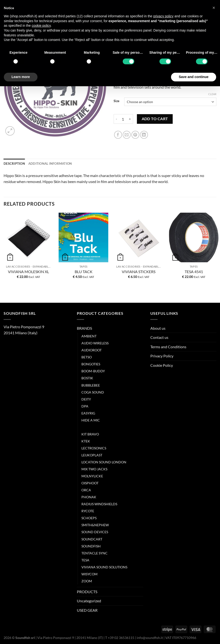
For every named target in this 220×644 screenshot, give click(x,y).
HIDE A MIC (91, 420)
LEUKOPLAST (92, 455)
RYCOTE (88, 511)
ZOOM (87, 581)
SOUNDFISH (91, 546)
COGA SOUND (93, 392)
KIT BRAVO (90, 434)
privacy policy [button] (163, 16)
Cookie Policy (162, 365)
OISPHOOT (90, 483)
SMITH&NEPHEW (95, 525)
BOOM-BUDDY (93, 371)
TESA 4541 (194, 272)
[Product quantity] (123, 119)
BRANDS (84, 328)
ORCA (86, 490)
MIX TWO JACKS (94, 469)
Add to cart (155, 119)
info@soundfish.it (150, 638)
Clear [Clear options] (212, 94)
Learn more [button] (21, 77)
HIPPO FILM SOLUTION (100, 427)
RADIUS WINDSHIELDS (99, 504)
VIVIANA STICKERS (139, 272)
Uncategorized (89, 601)
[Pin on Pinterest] (135, 135)
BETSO (87, 357)
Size (116, 101)
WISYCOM (89, 574)
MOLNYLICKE (92, 476)
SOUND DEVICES (95, 532)
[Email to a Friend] (127, 135)
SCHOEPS (89, 518)
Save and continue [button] (194, 77)
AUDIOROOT (92, 350)
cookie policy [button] (41, 26)
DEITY (86, 399)
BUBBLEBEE (91, 385)
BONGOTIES (91, 364)
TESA (85, 560)
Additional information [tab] (50, 164)
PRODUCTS (87, 592)
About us (158, 328)
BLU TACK (84, 272)
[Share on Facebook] (118, 135)
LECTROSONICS (94, 448)
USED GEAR (87, 610)
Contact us (159, 337)
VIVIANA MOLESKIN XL (28, 272)
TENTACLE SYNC (95, 553)
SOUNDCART (92, 539)
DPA (85, 406)
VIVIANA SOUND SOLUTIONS (104, 567)
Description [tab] (14, 164)
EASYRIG (88, 413)
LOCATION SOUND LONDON (104, 462)
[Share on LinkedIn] (144, 135)
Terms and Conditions (168, 347)
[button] (214, 8)
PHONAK (89, 497)
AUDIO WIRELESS (95, 343)
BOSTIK (87, 378)
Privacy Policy (162, 356)
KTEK (86, 441)
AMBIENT (89, 336)
